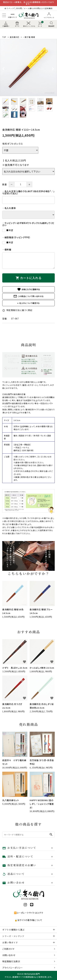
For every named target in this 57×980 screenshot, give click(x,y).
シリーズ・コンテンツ (13, 936)
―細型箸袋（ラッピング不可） (16, 237)
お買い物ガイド (10, 942)
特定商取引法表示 (11, 961)
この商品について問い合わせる (29, 296)
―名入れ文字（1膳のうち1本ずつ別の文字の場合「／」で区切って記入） (28, 192)
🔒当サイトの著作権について (28, 920)
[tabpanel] (28, 68)
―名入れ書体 (9, 208)
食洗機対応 (15, 37)
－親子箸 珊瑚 (29, 37)
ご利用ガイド (8, 949)
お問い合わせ (9, 955)
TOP (4, 37)
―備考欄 (7, 250)
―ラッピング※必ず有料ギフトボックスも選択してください (28, 224)
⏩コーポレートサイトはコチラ (29, 913)
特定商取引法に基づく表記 (17, 310)
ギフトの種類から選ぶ (13, 930)
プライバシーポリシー (13, 968)
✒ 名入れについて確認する (28, 303)
